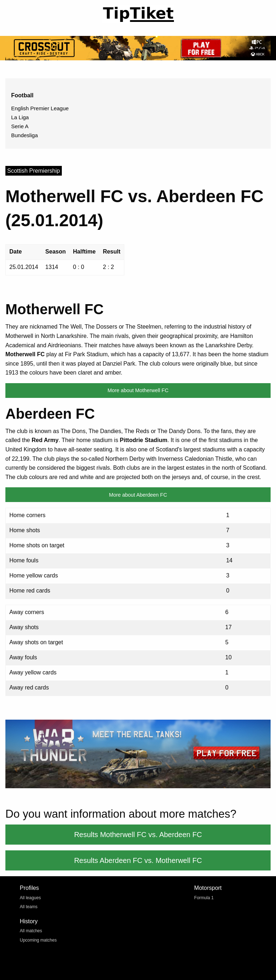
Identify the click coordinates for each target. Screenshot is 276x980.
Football (22, 95)
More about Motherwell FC (138, 390)
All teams (29, 907)
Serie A (20, 126)
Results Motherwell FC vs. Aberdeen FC (138, 835)
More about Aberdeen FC (138, 495)
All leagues (30, 898)
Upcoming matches (38, 940)
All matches (31, 931)
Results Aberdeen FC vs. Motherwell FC (138, 860)
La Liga (20, 117)
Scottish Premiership (34, 171)
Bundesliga (24, 135)
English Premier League (40, 108)
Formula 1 (204, 898)
